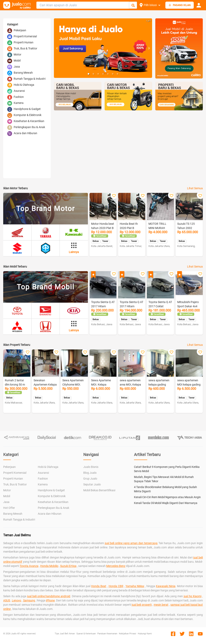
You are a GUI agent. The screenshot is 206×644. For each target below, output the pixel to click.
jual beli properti (142, 605)
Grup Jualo (90, 479)
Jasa (6, 502)
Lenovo (16, 600)
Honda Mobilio (49, 566)
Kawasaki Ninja (166, 586)
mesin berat (161, 605)
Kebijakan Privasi (128, 634)
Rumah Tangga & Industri (19, 520)
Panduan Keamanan (107, 634)
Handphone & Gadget (51, 490)
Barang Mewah (13, 514)
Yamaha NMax (135, 586)
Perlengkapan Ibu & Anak (54, 508)
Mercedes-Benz (116, 566)
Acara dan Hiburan (50, 514)
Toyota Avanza (29, 566)
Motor (7, 490)
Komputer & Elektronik (52, 496)
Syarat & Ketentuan (86, 634)
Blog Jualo (90, 473)
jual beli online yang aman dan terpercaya (131, 543)
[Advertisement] (128, 147)
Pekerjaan (9, 467)
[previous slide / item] (57, 48)
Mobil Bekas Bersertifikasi (99, 490)
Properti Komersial (15, 473)
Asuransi (43, 473)
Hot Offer (9, 508)
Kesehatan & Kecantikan (53, 502)
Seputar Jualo (92, 484)
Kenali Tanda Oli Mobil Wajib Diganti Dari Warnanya (166, 503)
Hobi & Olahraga (48, 467)
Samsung (29, 600)
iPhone (50, 600)
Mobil (7, 496)
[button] (89, 74)
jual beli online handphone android (49, 596)
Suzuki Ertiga (68, 566)
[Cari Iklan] (133, 5)
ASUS (7, 600)
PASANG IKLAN (180, 5)
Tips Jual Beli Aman (65, 634)
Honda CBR (116, 586)
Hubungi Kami (145, 634)
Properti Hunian (13, 479)
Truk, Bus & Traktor (15, 484)
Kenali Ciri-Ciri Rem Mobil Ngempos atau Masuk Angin (167, 497)
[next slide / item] (149, 48)
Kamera (43, 484)
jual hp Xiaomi (193, 596)
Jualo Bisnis (91, 467)
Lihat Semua (195, 188)
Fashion (43, 479)
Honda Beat (99, 586)
